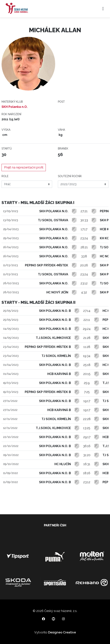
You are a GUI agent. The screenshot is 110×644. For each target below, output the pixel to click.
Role (5, 176)
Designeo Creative (62, 632)
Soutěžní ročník (70, 176)
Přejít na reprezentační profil (24, 167)
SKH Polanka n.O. (15, 107)
